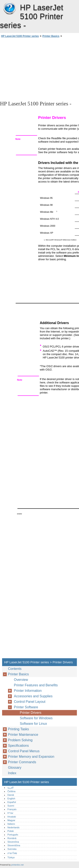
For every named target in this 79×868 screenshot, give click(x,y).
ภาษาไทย (12, 853)
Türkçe (11, 857)
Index (12, 773)
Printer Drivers (31, 713)
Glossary (15, 768)
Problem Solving (20, 740)
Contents (15, 669)
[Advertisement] (39, 69)
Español (12, 802)
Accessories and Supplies (33, 696)
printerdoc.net (17, 865)
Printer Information (28, 691)
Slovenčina (13, 842)
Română (12, 838)
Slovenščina (14, 845)
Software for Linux (33, 724)
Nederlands (13, 827)
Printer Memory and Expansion (31, 757)
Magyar (11, 820)
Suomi (11, 806)
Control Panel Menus (24, 751)
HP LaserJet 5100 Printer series (9, 8)
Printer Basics (51, 36)
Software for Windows (36, 718)
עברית (10, 813)
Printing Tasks (18, 729)
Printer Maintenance (23, 735)
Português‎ (13, 835)
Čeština (11, 791)
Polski (11, 831)
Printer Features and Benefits (36, 685)
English (11, 799)
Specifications (18, 746)
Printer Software (26, 707)
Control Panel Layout (30, 702)
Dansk (11, 795)
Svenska (12, 849)
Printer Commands (22, 762)
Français (12, 809)
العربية (10, 788)
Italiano (11, 824)
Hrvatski (12, 817)
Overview (21, 680)
